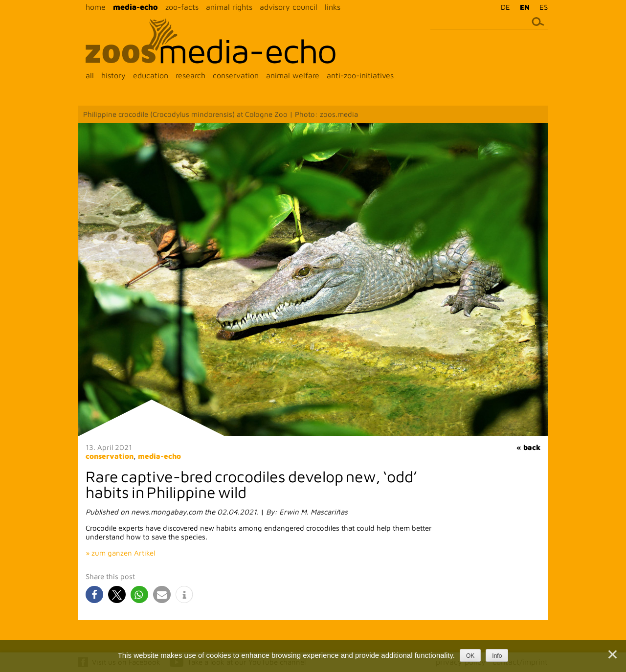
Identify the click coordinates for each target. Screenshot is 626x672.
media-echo (135, 7)
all (90, 75)
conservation (236, 75)
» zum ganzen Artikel (120, 553)
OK (470, 656)
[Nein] (612, 654)
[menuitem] (503, 7)
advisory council (289, 7)
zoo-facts (182, 7)
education (151, 75)
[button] (94, 594)
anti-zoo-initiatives (360, 75)
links (333, 7)
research (190, 75)
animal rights (229, 7)
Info (497, 656)
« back (528, 447)
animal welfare (293, 75)
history (113, 75)
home (96, 7)
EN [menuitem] (525, 7)
